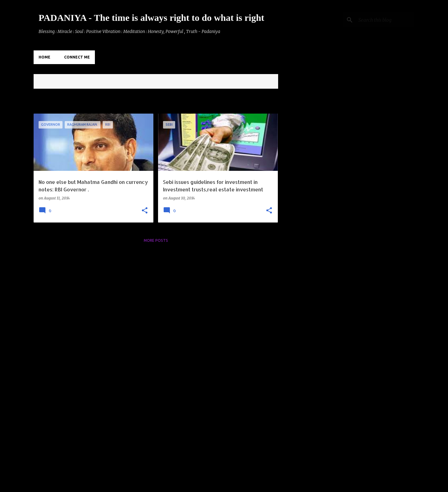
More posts (156, 240)
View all (265, 82)
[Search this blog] (382, 20)
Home (44, 57)
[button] (145, 211)
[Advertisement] (303, 187)
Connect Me (77, 57)
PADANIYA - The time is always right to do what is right (151, 18)
